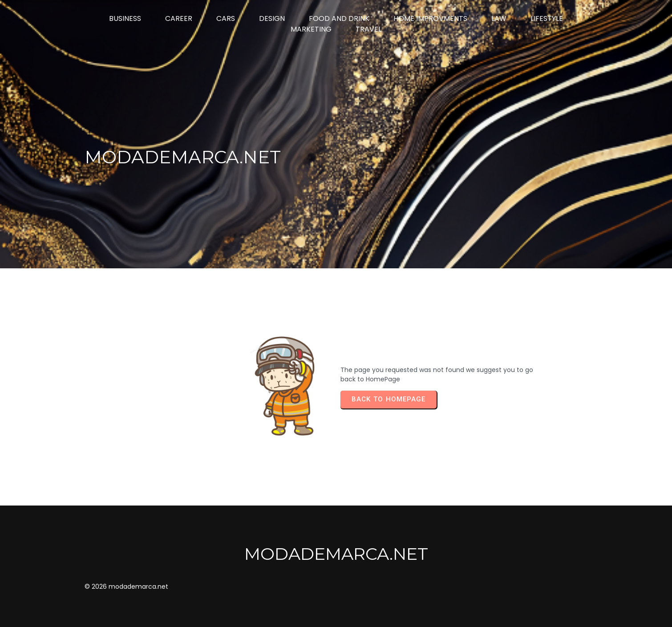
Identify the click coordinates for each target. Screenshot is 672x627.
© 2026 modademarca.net (126, 587)
